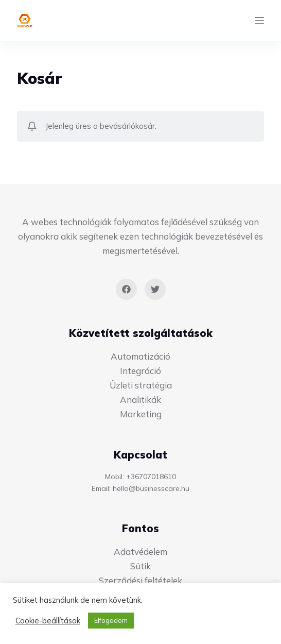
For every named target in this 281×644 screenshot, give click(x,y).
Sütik (140, 566)
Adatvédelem (140, 552)
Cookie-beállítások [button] (48, 621)
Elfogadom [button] (111, 620)
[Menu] (259, 21)
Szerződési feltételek (140, 580)
